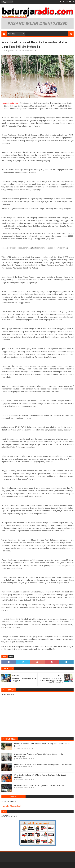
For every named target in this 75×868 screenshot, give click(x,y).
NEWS (11, 656)
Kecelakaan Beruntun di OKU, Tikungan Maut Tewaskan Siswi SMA (39, 785)
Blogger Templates (29, 865)
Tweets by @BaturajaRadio (11, 806)
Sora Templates (15, 865)
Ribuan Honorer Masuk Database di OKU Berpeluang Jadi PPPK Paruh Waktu (43, 765)
